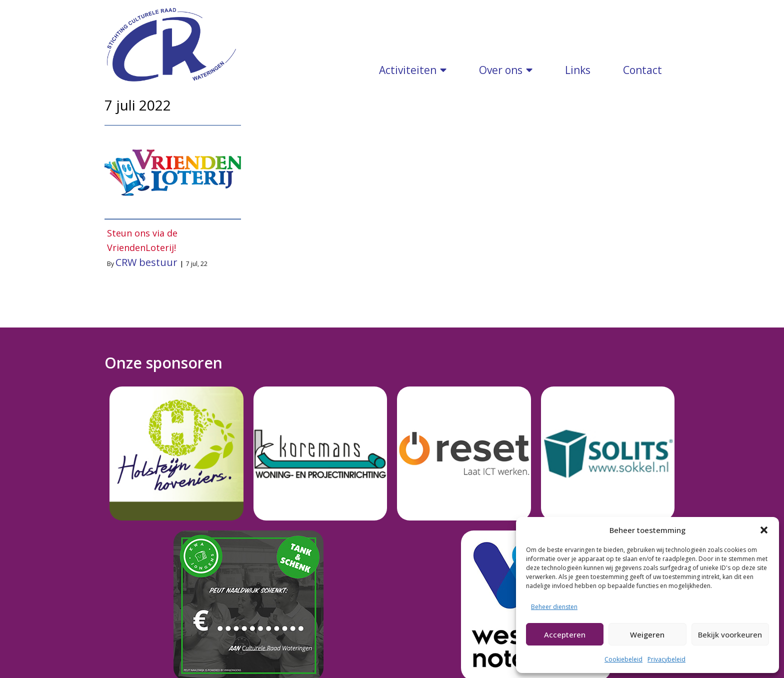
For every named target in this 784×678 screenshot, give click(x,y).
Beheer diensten (554, 607)
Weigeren (647, 634)
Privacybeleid (666, 659)
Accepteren (565, 634)
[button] (764, 530)
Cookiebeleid (623, 659)
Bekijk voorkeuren (730, 634)
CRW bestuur (146, 252)
